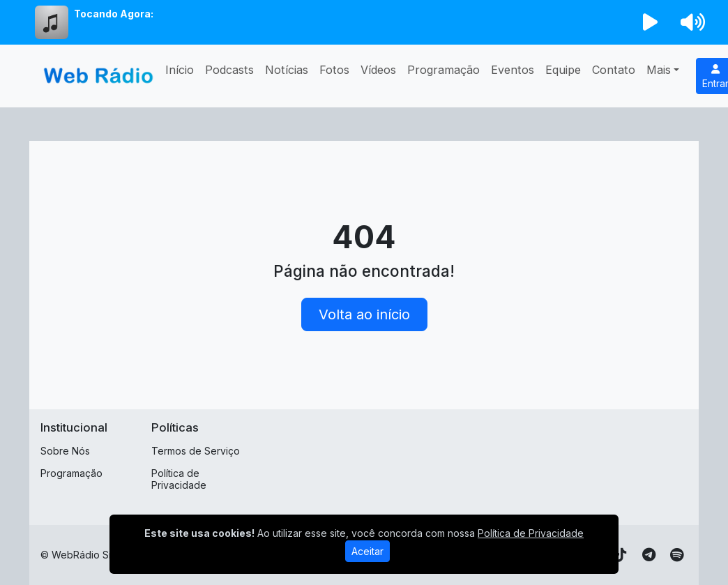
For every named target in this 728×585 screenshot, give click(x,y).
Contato (614, 70)
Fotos (334, 70)
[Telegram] (649, 555)
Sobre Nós (65, 451)
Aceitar (367, 551)
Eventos (513, 70)
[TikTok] (621, 555)
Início (180, 70)
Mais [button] (659, 70)
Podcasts (229, 70)
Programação (443, 70)
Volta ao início (364, 314)
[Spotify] (677, 555)
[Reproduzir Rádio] (651, 22)
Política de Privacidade (179, 479)
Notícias (287, 70)
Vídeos (378, 70)
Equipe (563, 70)
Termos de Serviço (196, 451)
